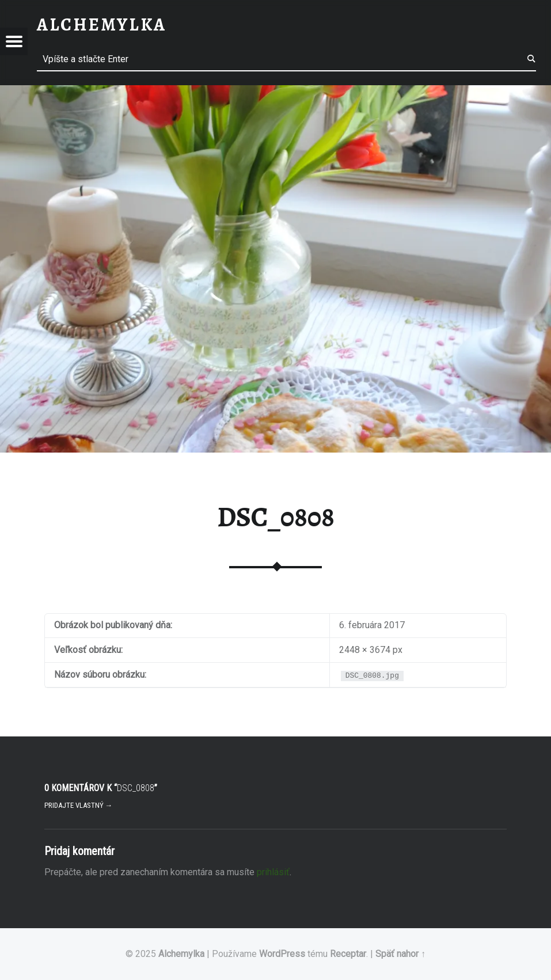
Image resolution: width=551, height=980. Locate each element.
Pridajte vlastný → (79, 805)
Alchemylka (181, 954)
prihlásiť (273, 872)
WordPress (282, 954)
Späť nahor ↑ (400, 954)
